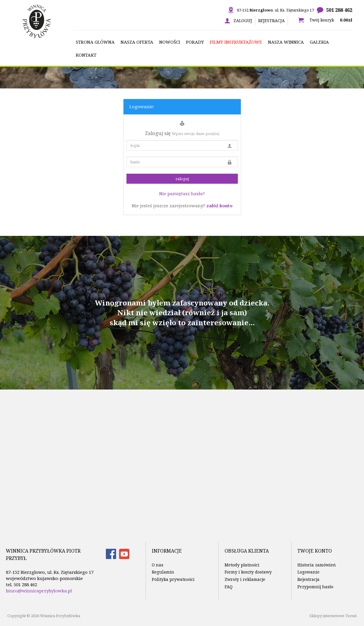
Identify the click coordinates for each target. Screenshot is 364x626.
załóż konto (219, 206)
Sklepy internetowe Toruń (333, 616)
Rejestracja (271, 20)
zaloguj (182, 179)
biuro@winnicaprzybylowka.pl (39, 591)
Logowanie (308, 572)
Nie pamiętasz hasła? (182, 193)
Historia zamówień (317, 565)
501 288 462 (339, 10)
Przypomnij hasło (315, 587)
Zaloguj (243, 20)
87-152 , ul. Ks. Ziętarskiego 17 (275, 10)
